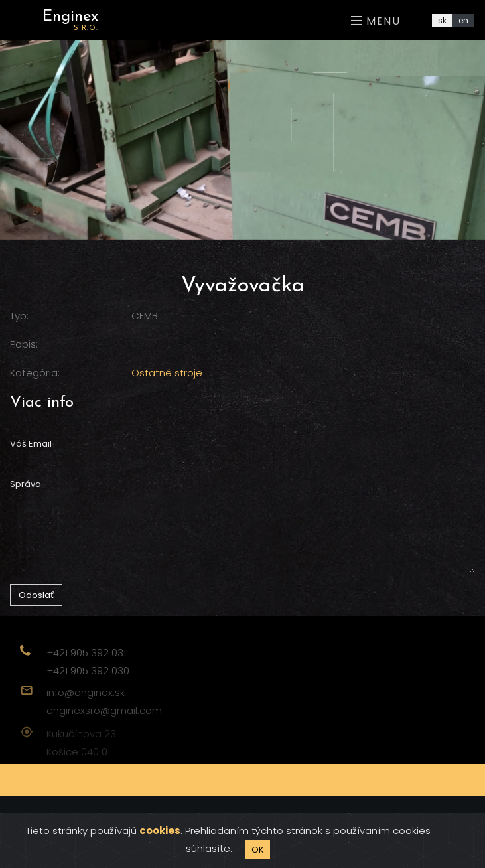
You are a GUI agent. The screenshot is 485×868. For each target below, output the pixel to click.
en (463, 20)
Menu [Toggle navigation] (376, 21)
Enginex (70, 20)
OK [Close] (258, 850)
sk (442, 20)
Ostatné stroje (167, 373)
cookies (160, 831)
